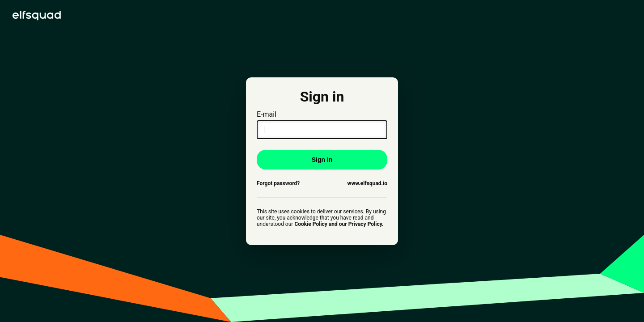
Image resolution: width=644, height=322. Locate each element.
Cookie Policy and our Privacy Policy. (339, 224)
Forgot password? (278, 183)
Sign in (322, 160)
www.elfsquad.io (367, 183)
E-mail (322, 125)
